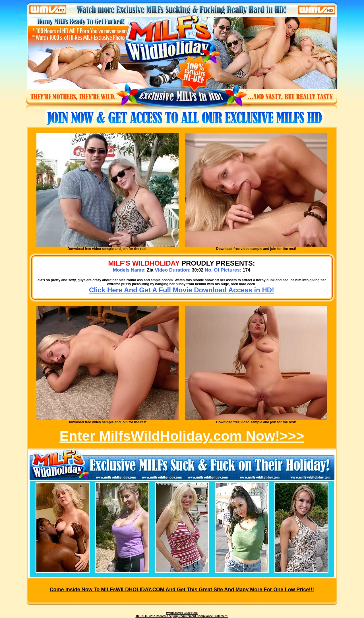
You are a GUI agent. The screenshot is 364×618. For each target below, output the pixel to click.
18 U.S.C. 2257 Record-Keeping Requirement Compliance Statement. (182, 616)
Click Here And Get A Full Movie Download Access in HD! (182, 290)
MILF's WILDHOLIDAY (144, 263)
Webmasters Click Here (182, 613)
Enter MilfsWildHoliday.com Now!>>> (182, 436)
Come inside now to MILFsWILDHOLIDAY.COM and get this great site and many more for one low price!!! (182, 590)
